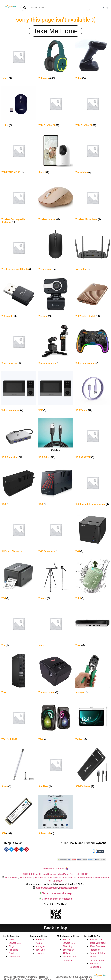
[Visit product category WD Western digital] (92, 298)
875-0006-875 (72, 877)
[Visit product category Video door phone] (18, 392)
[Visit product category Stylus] (18, 768)
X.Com (39, 943)
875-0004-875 (42, 877)
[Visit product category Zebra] (92, 60)
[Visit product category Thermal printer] (55, 674)
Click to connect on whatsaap (57, 893)
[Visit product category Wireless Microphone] (92, 201)
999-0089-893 (102, 877)
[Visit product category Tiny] (92, 627)
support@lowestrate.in (47, 888)
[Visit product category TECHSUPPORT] (18, 721)
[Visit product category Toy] (18, 627)
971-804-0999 (55, 881)
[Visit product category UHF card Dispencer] (18, 533)
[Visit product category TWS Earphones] (55, 533)
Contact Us (14, 957)
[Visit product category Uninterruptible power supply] (92, 486)
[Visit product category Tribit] (92, 580)
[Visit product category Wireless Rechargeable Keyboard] (18, 203)
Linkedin (40, 953)
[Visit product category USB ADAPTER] (92, 439)
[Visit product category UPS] (18, 486)
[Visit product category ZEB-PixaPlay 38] (92, 107)
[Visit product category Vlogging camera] (55, 345)
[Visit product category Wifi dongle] (18, 298)
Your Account (97, 939)
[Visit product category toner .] (55, 627)
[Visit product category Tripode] (55, 580)
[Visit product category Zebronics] (55, 60)
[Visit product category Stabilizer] (55, 768)
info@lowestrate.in (69, 888)
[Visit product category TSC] (18, 580)
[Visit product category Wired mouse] (55, 251)
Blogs (11, 946)
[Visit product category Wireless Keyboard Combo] (18, 251)
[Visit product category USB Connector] (18, 439)
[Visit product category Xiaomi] (55, 154)
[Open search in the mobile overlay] (55, 8)
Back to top (56, 928)
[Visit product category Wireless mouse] (55, 201)
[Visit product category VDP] (55, 392)
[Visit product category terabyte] (92, 674)
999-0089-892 (87, 877)
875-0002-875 (11, 877)
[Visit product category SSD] (18, 815)
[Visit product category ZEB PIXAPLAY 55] (18, 154)
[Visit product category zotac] (18, 60)
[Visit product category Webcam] (55, 298)
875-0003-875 (27, 877)
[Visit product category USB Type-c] (92, 392)
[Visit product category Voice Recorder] (18, 345)
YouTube (40, 950)
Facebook (41, 939)
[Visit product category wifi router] (92, 251)
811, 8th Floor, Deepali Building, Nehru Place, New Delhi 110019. (57, 874)
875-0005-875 (57, 877)
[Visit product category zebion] (18, 107)
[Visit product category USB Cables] (55, 439)
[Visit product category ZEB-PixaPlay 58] (55, 107)
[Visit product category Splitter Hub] (55, 815)
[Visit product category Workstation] (92, 154)
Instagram (41, 946)
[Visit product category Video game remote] (92, 345)
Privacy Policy (97, 960)
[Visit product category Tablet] (92, 721)
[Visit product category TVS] (92, 533)
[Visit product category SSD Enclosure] (92, 768)
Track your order (98, 943)
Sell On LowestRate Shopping (69, 943)
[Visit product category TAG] (55, 721)
